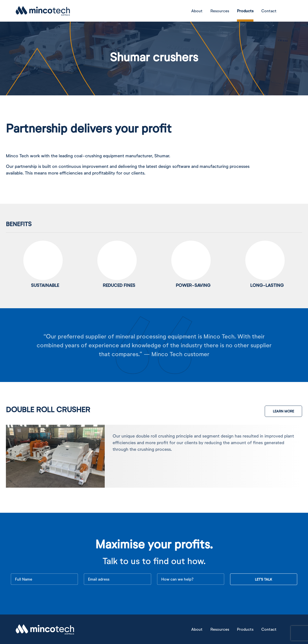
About (197, 11)
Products (245, 11)
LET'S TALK (264, 579)
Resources (220, 11)
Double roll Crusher (48, 409)
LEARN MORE (283, 411)
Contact (269, 11)
